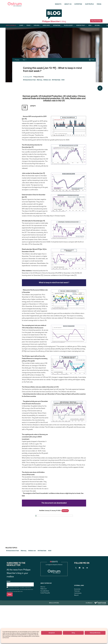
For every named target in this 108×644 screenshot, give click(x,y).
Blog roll (76, 619)
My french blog (96, 21)
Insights (58, 4)
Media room (44, 613)
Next (25, 60)
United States (46, 25)
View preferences (95, 633)
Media (99, 4)
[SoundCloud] (87, 592)
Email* (20, 608)
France (28, 25)
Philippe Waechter (39, 77)
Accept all (52, 633)
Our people (89, 4)
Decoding (97, 25)
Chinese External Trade (30, 80)
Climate (21, 25)
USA (63, 80)
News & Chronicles (11, 25)
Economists (77, 613)
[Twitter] (76, 592)
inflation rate (47, 80)
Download (65, 525)
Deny (73, 633)
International (57, 25)
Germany (40, 80)
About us (68, 4)
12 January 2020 (28, 77)
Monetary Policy (81, 25)
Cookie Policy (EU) (45, 617)
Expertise (78, 4)
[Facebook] (80, 592)
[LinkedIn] (83, 592)
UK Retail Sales (56, 80)
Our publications (45, 615)
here (32, 507)
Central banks (78, 617)
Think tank (77, 615)
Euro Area (37, 25)
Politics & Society (68, 25)
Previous (17, 60)
